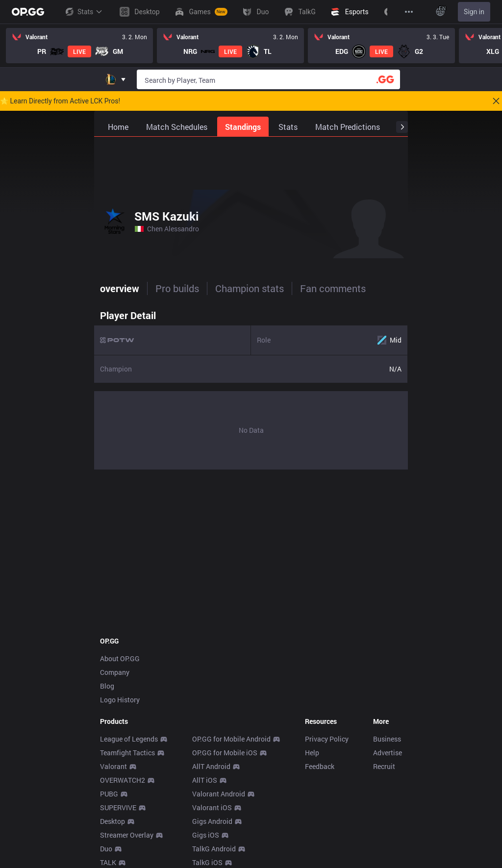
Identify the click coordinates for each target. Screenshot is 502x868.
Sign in (474, 12)
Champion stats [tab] (250, 288)
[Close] (496, 101)
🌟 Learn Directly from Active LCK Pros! (60, 101)
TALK (108, 862)
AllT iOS (205, 780)
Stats (83, 12)
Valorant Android (219, 794)
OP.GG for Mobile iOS (225, 753)
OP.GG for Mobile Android (231, 739)
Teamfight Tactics (127, 753)
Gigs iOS (206, 835)
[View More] (409, 12)
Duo (106, 849)
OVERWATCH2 (123, 780)
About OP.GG (120, 658)
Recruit (384, 766)
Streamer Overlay (127, 835)
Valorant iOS (212, 807)
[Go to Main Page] (28, 12)
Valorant (113, 766)
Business (387, 739)
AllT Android (211, 766)
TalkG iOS (207, 862)
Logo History (120, 700)
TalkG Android (214, 849)
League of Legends (129, 739)
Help (312, 753)
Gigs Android (212, 821)
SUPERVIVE (118, 807)
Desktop (113, 821)
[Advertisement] (251, 161)
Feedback (320, 766)
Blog (107, 686)
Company (115, 672)
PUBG (109, 794)
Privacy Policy (327, 739)
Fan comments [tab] (333, 288)
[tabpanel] (251, 387)
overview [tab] (120, 288)
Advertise (388, 753)
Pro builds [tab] (177, 288)
